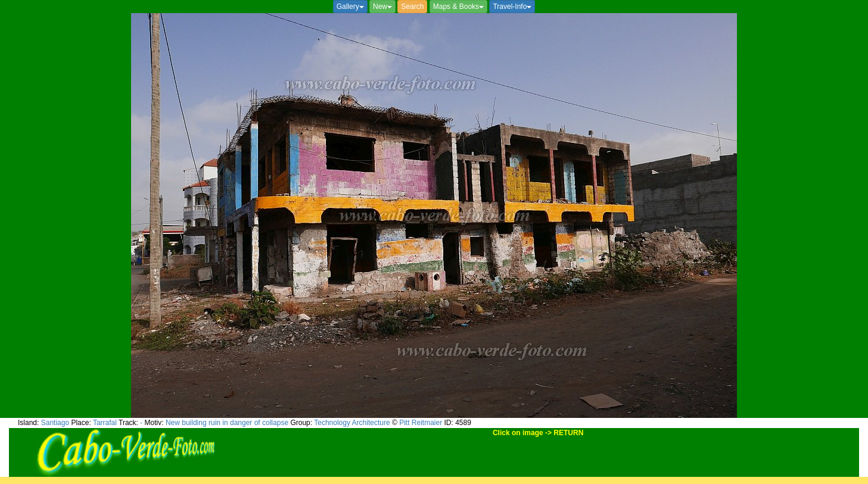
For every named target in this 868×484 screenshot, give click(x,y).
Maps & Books (458, 7)
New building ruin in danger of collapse (227, 423)
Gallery (350, 7)
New (382, 7)
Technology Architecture (352, 423)
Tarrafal (105, 423)
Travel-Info (512, 7)
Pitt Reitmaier (421, 423)
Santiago (55, 423)
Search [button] (412, 7)
